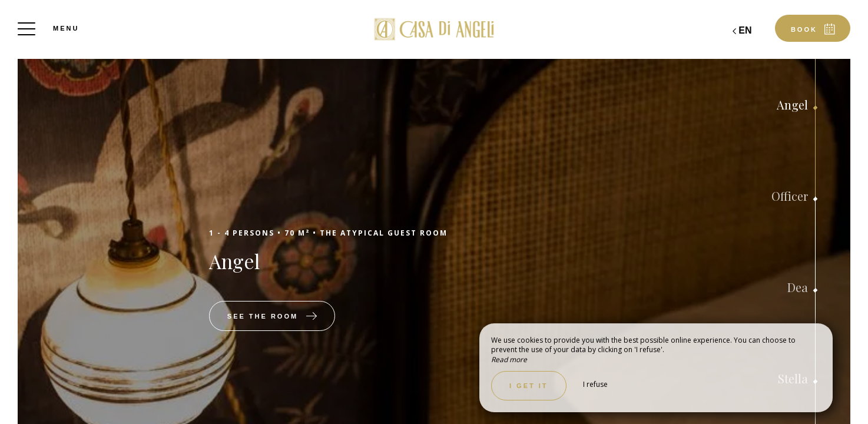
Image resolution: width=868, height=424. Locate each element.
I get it (529, 386)
